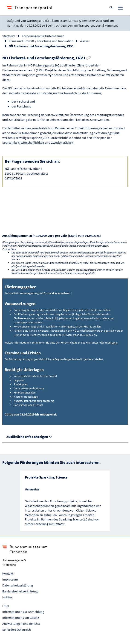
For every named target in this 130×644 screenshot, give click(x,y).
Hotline (7, 597)
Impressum (10, 579)
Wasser (85, 41)
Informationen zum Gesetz (21, 618)
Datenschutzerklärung (18, 585)
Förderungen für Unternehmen (43, 36)
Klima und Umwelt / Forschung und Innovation (41, 41)
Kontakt (8, 573)
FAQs (6, 606)
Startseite (9, 36)
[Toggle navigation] (120, 8)
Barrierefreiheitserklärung (20, 591)
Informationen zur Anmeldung (23, 612)
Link (114, 343)
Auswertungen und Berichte (21, 624)
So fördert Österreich (17, 630)
